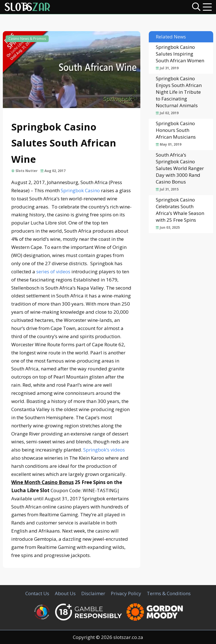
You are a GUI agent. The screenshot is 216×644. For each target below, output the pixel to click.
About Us (65, 593)
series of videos (53, 271)
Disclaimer (93, 593)
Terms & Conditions (169, 593)
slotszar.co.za (128, 637)
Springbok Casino (80, 190)
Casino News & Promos (27, 39)
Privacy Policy (126, 593)
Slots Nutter (27, 171)
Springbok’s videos (104, 450)
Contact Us (37, 593)
